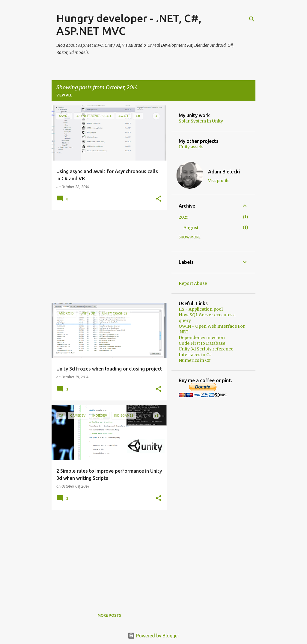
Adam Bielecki (224, 172)
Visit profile (219, 181)
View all (64, 95)
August (191, 228)
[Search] (252, 19)
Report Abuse (193, 283)
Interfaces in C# (195, 355)
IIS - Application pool (201, 309)
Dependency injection (202, 338)
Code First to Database (202, 343)
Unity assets (191, 147)
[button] (159, 199)
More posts (109, 615)
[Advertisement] (107, 256)
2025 (184, 217)
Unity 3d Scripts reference (206, 349)
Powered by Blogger (153, 636)
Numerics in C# (195, 360)
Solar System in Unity (201, 121)
